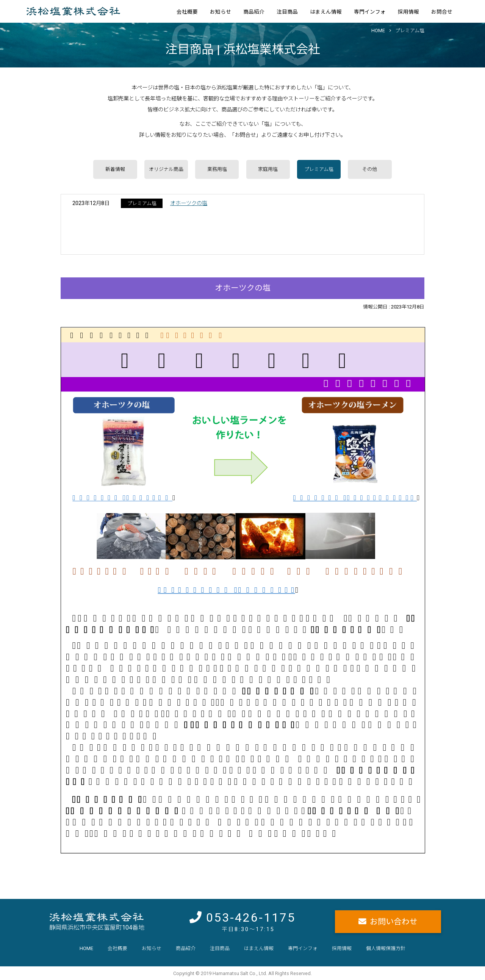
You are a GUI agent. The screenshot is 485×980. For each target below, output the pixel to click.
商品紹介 (254, 12)
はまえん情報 (326, 12)
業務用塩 (217, 169)
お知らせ (221, 12)
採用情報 (408, 12)
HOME (378, 31)
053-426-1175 (251, 917)
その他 (370, 169)
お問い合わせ (394, 922)
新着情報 (115, 169)
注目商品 (287, 12)
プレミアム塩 (410, 31)
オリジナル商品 (166, 169)
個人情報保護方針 (386, 948)
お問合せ (442, 12)
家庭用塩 (268, 169)
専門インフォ (370, 12)
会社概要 (187, 12)
